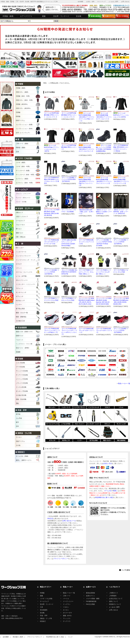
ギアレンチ (20, 296)
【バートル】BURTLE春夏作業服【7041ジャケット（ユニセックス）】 (52, 115)
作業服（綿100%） (22, 104)
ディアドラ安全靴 (22, 375)
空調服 (18, 112)
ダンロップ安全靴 (22, 391)
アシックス (67, 618)
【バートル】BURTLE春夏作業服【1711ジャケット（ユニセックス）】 (69, 115)
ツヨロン (66, 607)
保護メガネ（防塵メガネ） (25, 332)
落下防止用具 (20, 309)
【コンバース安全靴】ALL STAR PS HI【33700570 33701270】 (69, 272)
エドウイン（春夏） (23, 179)
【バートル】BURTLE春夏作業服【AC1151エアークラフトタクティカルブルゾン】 (87, 149)
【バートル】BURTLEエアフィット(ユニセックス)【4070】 (121, 115)
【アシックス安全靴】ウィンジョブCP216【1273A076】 (121, 242)
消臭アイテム (20, 441)
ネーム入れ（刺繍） (23, 456)
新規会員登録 (90, 593)
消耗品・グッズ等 (46, 618)
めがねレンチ (20, 300)
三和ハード (67, 596)
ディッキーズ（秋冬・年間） (26, 175)
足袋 (17, 152)
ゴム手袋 (19, 418)
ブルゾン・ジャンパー (23, 194)
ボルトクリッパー (22, 280)
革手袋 (18, 414)
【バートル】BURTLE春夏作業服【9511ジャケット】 (69, 147)
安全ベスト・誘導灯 (23, 348)
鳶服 (44, 16)
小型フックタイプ (22, 217)
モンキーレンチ (21, 292)
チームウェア (44, 601)
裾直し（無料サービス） (24, 460)
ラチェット (20, 288)
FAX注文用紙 (90, 604)
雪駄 (17, 403)
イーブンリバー (68, 601)
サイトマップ (101, 2)
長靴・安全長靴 (21, 399)
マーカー (19, 437)
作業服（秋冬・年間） (23, 96)
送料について (113, 601)
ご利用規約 (113, 596)
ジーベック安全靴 (22, 379)
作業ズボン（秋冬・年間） (25, 100)
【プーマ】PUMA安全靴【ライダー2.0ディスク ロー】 (104, 330)
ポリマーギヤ (67, 613)
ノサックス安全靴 (22, 383)
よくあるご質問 (113, 2)
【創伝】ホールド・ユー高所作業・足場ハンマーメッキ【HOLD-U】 (121, 212)
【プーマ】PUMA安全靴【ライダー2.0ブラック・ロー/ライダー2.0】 (52, 242)
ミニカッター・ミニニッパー (26, 284)
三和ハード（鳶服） (23, 143)
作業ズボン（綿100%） (24, 108)
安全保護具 (44, 610)
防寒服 (18, 116)
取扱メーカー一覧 (124, 383)
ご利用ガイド (113, 593)
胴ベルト (19, 229)
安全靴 (79, 16)
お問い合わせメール (69, 521)
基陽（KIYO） (68, 616)
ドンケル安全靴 (21, 387)
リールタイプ (20, 221)
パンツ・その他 (21, 202)
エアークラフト (26, 16)
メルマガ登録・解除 (93, 599)
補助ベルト (20, 233)
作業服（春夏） (9, 16)
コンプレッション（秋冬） (25, 129)
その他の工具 (20, 321)
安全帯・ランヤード (61, 16)
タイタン (66, 610)
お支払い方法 (107, 463)
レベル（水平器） (22, 276)
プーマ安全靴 (20, 367)
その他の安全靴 (21, 395)
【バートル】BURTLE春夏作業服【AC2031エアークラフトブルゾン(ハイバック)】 (104, 181)
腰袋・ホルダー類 (22, 313)
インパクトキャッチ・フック (26, 260)
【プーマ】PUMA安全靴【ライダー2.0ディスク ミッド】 (87, 330)
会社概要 (80, 2)
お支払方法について (116, 599)
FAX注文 (50, 519)
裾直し (115, 491)
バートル (66, 599)
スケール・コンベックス (24, 272)
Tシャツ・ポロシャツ (23, 198)
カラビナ (19, 264)
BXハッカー (20, 248)
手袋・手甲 (44, 616)
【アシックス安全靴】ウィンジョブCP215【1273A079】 (51, 272)
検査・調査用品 (21, 317)
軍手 (17, 422)
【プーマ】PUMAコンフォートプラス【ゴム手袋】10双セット (103, 272)
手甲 (17, 426)
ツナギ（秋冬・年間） (23, 166)
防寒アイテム (20, 120)
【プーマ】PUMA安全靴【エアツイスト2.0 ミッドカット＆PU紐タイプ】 (52, 330)
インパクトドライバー (23, 256)
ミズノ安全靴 (20, 363)
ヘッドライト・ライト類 (24, 344)
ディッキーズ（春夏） (23, 171)
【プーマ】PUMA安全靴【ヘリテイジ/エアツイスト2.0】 (86, 242)
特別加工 (43, 621)
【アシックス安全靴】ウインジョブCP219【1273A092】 (121, 330)
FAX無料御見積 (91, 601)
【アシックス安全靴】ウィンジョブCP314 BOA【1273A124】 (69, 179)
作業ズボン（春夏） (23, 92)
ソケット (19, 268)
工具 (41, 607)
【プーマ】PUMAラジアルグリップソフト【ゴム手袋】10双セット (86, 272)
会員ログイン (90, 596)
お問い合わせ (125, 2)
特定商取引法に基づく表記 (104, 497)
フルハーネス (20, 225)
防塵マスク (20, 336)
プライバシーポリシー (61, 559)
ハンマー (19, 305)
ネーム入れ (108, 491)
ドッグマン (67, 604)
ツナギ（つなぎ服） (47, 599)
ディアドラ (67, 621)
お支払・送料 (90, 2)
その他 (18, 445)
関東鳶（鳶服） (21, 148)
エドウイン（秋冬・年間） (25, 183)
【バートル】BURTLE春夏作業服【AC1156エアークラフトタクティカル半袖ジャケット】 (87, 117)
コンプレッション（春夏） (25, 125)
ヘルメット (20, 340)
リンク (70, 637)
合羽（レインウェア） (23, 133)
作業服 (42, 593)
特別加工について (115, 604)
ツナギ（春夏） (21, 162)
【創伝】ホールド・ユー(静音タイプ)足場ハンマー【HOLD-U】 (104, 212)
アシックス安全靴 (22, 371)
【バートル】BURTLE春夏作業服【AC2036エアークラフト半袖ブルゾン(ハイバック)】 (87, 181)
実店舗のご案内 (18, 637)
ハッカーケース (21, 252)
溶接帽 (18, 352)
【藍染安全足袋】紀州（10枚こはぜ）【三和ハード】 (86, 212)
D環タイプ (19, 213)
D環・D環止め (21, 237)
